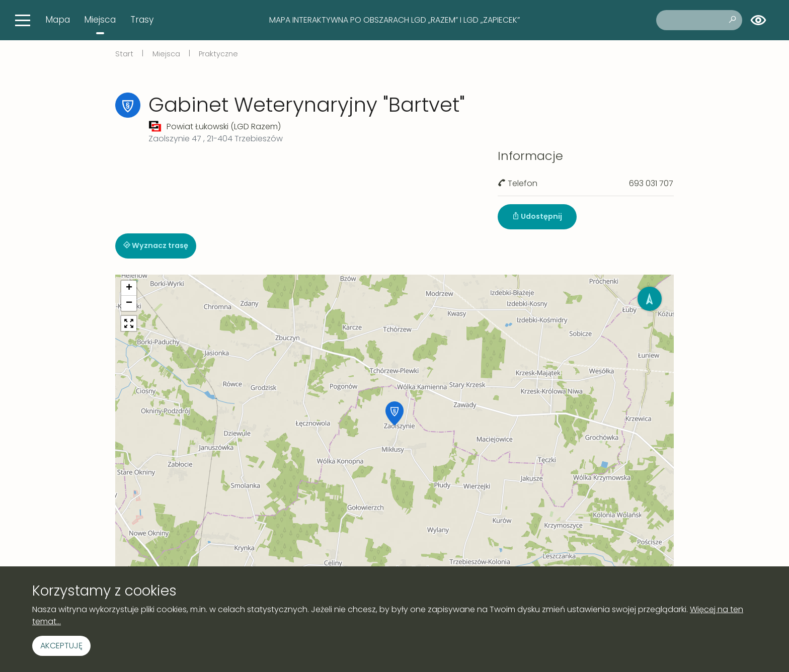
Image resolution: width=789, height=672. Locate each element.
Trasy (142, 20)
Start (124, 54)
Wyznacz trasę (156, 245)
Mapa (58, 20)
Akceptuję (61, 646)
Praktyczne (218, 54)
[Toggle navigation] (23, 20)
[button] (395, 413)
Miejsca (100, 20)
